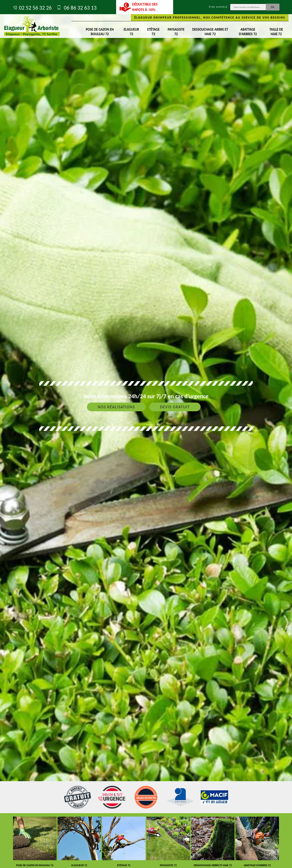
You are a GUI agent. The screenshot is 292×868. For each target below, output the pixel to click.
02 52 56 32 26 (32, 8)
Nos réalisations (116, 407)
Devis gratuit (175, 407)
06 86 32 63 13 (76, 8)
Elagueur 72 (131, 32)
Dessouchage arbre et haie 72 (210, 32)
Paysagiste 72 (176, 32)
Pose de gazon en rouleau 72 (100, 32)
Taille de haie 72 (276, 32)
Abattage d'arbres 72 (248, 32)
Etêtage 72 (153, 32)
